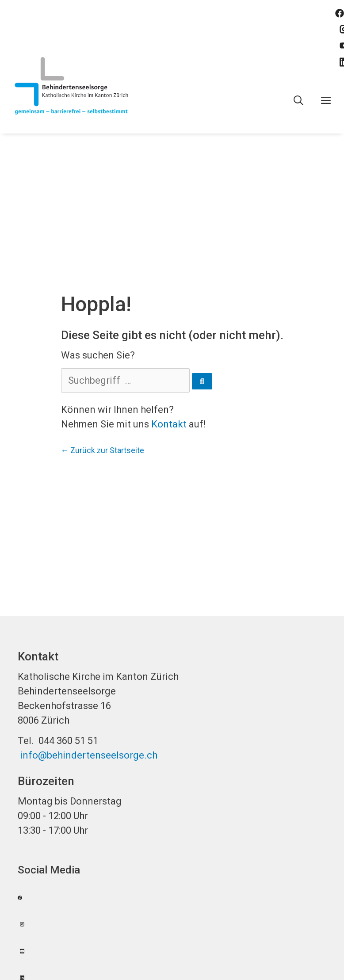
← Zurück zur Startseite (103, 450)
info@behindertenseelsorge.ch (89, 755)
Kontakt (169, 424)
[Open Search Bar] (298, 101)
